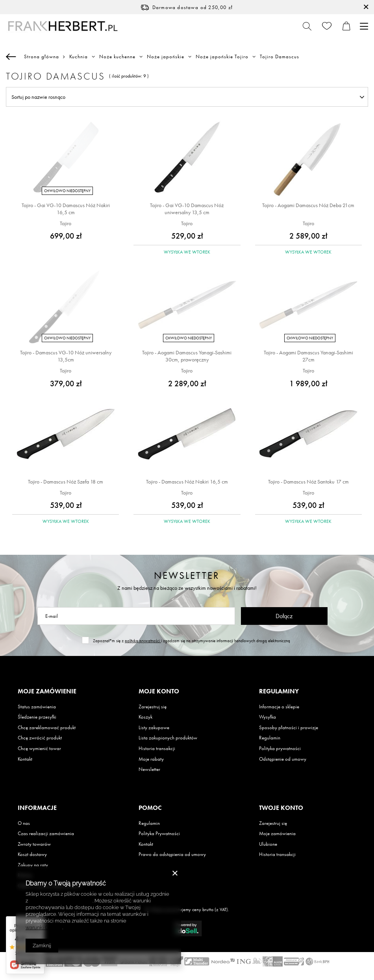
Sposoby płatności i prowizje (289, 728)
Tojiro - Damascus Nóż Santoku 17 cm (308, 482)
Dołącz (284, 616)
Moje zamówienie (47, 691)
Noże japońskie (166, 57)
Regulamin (270, 738)
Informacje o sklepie (279, 707)
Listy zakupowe (154, 728)
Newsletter (187, 575)
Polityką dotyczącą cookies (61, 901)
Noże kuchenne (117, 57)
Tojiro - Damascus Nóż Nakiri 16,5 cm (187, 482)
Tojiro (66, 223)
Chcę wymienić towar (39, 748)
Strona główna (42, 57)
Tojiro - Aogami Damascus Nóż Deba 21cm (308, 205)
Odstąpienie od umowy (283, 759)
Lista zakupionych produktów (168, 738)
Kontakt (25, 759)
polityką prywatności (143, 641)
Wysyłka (268, 717)
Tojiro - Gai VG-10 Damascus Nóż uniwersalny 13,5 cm (187, 209)
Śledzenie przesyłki (37, 717)
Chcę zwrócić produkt (40, 738)
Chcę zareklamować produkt (47, 728)
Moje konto (159, 691)
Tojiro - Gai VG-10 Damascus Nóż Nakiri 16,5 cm (66, 209)
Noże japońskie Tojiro (222, 57)
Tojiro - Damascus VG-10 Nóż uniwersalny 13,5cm (66, 356)
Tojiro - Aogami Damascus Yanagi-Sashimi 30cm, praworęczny (187, 356)
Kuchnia (79, 57)
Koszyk (145, 717)
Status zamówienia (37, 707)
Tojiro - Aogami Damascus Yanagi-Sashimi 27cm (308, 356)
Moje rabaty (151, 759)
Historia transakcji (157, 748)
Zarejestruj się (153, 707)
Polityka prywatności (280, 748)
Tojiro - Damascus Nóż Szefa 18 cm (66, 482)
